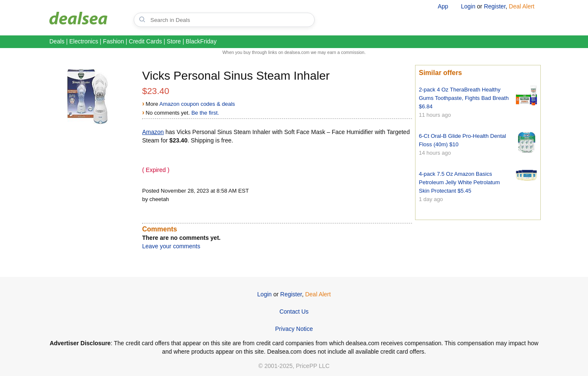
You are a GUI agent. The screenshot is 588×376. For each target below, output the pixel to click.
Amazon (153, 132)
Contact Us (294, 312)
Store (174, 41)
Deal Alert (522, 6)
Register (495, 6)
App (443, 6)
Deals (57, 41)
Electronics (84, 41)
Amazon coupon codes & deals (197, 104)
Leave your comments (171, 246)
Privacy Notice (294, 329)
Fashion (113, 41)
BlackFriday (201, 41)
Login (468, 6)
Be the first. (205, 113)
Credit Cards (145, 41)
